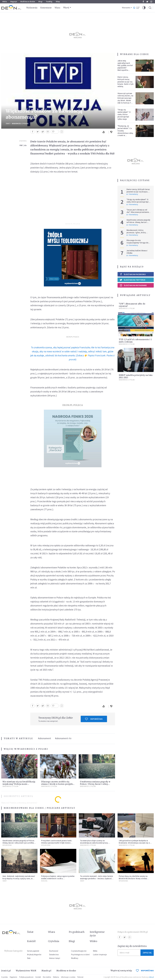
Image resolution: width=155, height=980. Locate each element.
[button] (144, 8)
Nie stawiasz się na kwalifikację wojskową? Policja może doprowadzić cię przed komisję (19, 784)
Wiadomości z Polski (20, 124)
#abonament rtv (63, 738)
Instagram (151, 2)
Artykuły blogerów (34, 955)
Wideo (93, 941)
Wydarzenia (32, 8)
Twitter (147, 2)
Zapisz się (147, 953)
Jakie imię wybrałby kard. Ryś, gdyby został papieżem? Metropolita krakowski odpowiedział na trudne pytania (125, 69)
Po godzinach (77, 932)
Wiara (57, 8)
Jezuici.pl (6, 971)
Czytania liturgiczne (79, 951)
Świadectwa (54, 955)
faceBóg (49, 2)
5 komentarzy (132, 194)
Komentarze (46, 8)
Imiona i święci (55, 958)
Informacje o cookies (68, 977)
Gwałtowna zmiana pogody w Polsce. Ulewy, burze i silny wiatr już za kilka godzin (95, 784)
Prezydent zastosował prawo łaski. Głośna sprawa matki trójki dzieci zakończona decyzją (57, 843)
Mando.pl (46, 971)
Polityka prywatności (26, 977)
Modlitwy (75, 958)
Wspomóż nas (94, 719)
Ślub (29, 958)
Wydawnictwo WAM (26, 971)
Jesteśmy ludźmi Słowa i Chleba (137, 252)
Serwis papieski (33, 951)
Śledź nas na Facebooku (133, 274)
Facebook (143, 2)
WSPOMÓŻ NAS (145, 971)
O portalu (5, 977)
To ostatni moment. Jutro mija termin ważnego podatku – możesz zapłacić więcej (97, 878)
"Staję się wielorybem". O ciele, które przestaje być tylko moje (124, 114)
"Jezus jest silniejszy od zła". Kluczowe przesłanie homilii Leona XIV (138, 212)
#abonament (44, 738)
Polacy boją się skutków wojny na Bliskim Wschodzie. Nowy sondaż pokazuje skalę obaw (133, 878)
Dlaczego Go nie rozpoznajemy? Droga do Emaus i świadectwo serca (138, 243)
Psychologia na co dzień (80, 955)
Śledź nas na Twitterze (133, 280)
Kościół (44, 881)
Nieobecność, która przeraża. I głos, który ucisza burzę (136, 233)
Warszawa (126, 8)
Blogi (40, 2)
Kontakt (38, 977)
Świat (8, 124)
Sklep (58, 2)
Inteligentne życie (97, 934)
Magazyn (14, 2)
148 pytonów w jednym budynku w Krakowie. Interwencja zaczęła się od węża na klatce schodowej (135, 843)
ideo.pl (151, 977)
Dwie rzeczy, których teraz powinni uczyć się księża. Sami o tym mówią (125, 82)
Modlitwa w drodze (28, 2)
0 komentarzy (132, 205)
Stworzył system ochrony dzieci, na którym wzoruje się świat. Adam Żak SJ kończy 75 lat (125, 99)
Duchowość (54, 951)
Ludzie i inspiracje (100, 955)
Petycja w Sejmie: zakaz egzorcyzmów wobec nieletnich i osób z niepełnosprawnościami (58, 878)
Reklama (56, 977)
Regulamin (13, 977)
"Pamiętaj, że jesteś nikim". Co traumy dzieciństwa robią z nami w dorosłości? (125, 132)
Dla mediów (47, 977)
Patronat (80, 977)
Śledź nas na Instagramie (133, 285)
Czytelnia (54, 941)
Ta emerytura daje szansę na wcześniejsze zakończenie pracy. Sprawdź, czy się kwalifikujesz (94, 843)
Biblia (5, 2)
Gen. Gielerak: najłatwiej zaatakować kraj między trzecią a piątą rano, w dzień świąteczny (19, 878)
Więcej (66, 8)
